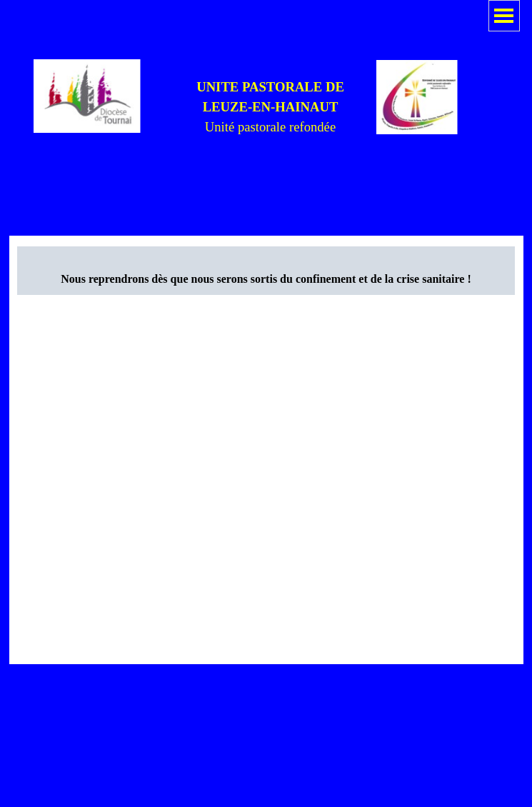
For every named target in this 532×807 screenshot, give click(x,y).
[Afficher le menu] (504, 16)
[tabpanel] (271, 107)
